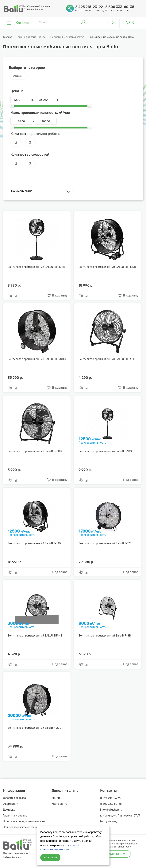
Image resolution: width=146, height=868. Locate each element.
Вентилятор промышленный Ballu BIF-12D (34, 543)
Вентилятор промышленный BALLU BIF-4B (35, 636)
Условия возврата (14, 798)
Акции (56, 798)
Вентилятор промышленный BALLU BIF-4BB (107, 359)
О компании (11, 804)
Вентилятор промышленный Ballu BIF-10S (105, 451)
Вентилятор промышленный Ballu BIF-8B (105, 636)
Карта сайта (59, 804)
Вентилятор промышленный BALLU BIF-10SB (36, 267)
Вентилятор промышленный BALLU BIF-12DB (107, 267)
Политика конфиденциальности (24, 821)
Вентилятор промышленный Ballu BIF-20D (35, 728)
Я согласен (50, 857)
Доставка (9, 810)
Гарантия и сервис (15, 816)
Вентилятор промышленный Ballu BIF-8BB (35, 451)
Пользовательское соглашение (23, 827)
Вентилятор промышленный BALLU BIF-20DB (37, 359)
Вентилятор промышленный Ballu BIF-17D (105, 543)
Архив (18, 76)
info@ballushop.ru (111, 810)
